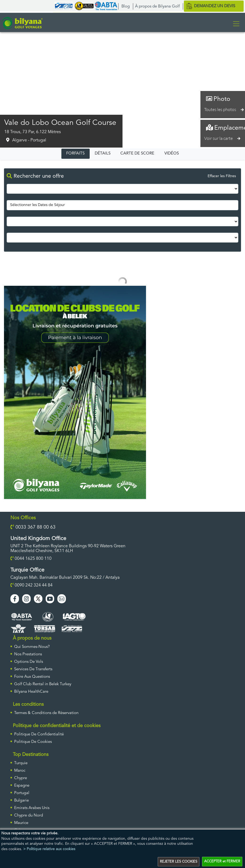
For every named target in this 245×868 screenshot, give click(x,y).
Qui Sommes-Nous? (32, 647)
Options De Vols (29, 662)
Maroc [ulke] (20, 770)
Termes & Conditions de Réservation (46, 713)
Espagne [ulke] (22, 785)
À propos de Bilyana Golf (157, 7)
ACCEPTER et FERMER (222, 862)
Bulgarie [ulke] (21, 800)
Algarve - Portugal (29, 140)
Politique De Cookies (33, 742)
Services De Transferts (33, 669)
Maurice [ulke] (21, 823)
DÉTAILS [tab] (103, 153)
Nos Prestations (28, 654)
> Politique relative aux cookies (49, 849)
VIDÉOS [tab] (172, 153)
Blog (126, 7)
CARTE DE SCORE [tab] (137, 153)
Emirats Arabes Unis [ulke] (32, 808)
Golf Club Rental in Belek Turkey (43, 684)
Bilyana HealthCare (31, 691)
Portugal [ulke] (22, 793)
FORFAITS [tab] (75, 153)
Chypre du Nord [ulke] (29, 815)
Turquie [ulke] (21, 763)
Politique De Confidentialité (39, 734)
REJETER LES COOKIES (179, 862)
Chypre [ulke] (21, 778)
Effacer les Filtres (222, 176)
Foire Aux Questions (32, 677)
